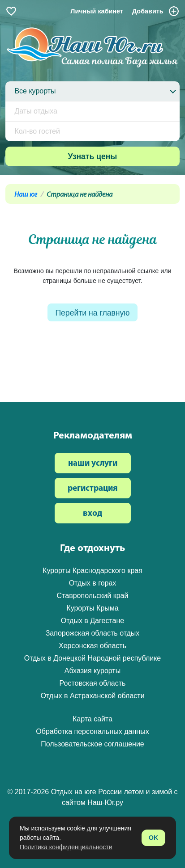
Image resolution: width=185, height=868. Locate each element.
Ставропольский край (93, 596)
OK (153, 838)
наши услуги (93, 464)
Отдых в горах (93, 583)
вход (92, 514)
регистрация (93, 489)
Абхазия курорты (92, 671)
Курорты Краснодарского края (92, 571)
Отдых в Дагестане (92, 621)
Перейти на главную (92, 313)
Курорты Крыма (92, 608)
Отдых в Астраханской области (92, 696)
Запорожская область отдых (93, 633)
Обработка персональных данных (92, 731)
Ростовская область (93, 683)
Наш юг (26, 195)
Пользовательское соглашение (92, 744)
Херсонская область (92, 646)
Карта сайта (92, 719)
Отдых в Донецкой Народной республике (93, 658)
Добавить (156, 11)
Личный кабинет (97, 11)
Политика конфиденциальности (66, 847)
